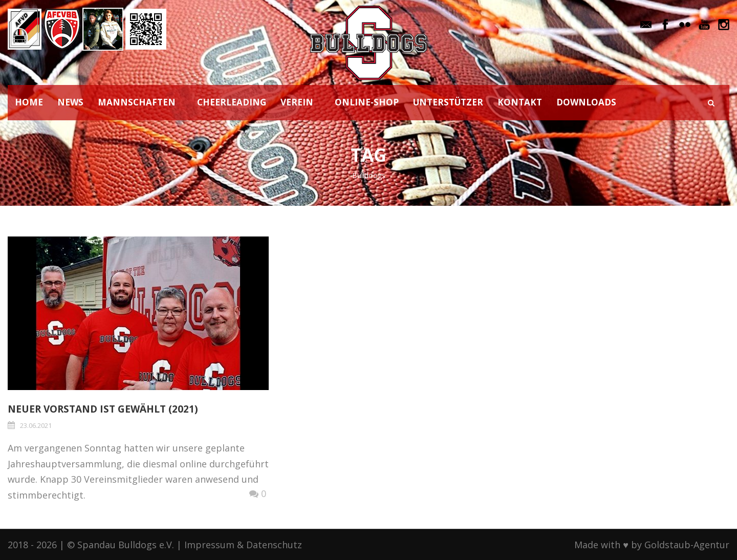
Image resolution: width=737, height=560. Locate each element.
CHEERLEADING (232, 102)
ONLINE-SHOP (367, 102)
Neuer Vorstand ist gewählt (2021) (103, 409)
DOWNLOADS (586, 102)
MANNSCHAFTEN (137, 102)
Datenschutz (274, 545)
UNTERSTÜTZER (448, 102)
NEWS (70, 102)
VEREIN (297, 102)
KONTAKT (520, 102)
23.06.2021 (36, 425)
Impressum (209, 545)
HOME (29, 102)
